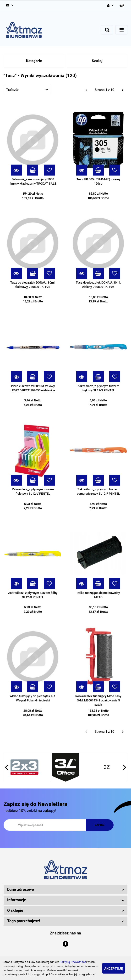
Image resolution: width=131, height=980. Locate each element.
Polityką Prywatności (73, 962)
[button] (122, 6)
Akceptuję (114, 969)
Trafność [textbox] (12, 90)
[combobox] (27, 89)
